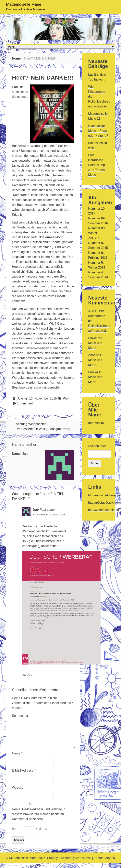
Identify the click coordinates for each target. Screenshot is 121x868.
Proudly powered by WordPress (69, 863)
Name (17, 758)
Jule (21, 398)
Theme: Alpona (104, 863)
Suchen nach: (98, 446)
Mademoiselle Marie (24, 4)
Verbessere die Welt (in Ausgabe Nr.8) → (46, 429)
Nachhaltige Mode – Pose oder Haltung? (98, 131)
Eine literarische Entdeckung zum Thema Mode (97, 165)
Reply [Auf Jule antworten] (26, 675)
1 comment (25, 403)
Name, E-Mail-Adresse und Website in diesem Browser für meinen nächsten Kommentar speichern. (39, 819)
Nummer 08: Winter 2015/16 (97, 233)
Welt (66, 398)
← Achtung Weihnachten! (30, 424)
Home (16, 58)
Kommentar (20, 716)
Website (18, 792)
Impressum (96, 423)
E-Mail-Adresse (24, 775)
